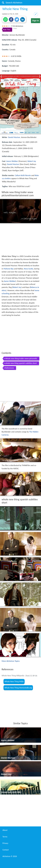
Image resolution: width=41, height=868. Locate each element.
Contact (6, 850)
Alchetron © (10, 856)
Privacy (5, 843)
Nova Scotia (28, 269)
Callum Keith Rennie (23, 175)
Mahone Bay (9, 269)
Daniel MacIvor (14, 137)
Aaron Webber (12, 161)
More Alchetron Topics (11, 661)
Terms (5, 837)
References (10, 368)
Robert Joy (32, 161)
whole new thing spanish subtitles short (21, 363)
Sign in (36, 21)
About (5, 830)
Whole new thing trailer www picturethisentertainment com (21, 359)
